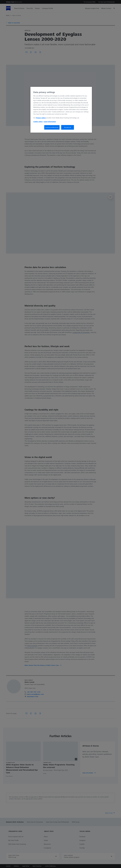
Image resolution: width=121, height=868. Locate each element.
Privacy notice (41, 118)
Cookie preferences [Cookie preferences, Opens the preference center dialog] (52, 127)
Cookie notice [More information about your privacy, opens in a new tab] (38, 122)
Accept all (68, 127)
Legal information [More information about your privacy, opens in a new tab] (50, 122)
